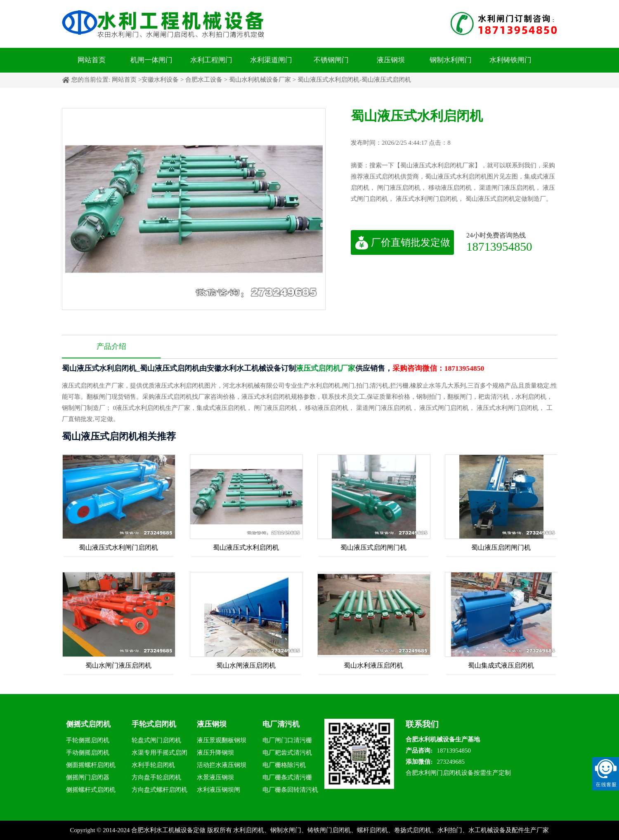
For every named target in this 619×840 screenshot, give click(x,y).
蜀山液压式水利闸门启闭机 (118, 547)
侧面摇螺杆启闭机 (91, 765)
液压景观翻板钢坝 (222, 740)
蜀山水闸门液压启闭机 (118, 665)
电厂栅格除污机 (284, 765)
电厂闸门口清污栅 (287, 740)
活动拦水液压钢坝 (222, 765)
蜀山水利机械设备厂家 (260, 80)
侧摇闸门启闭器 (88, 777)
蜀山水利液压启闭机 (373, 665)
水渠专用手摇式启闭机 (159, 754)
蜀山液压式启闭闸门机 (373, 547)
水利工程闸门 (211, 60)
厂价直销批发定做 (403, 242)
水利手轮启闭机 (153, 765)
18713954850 (499, 246)
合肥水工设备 (204, 80)
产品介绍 (111, 346)
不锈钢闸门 (331, 60)
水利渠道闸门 (271, 60)
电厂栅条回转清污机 (290, 790)
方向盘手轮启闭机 (156, 777)
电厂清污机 (281, 724)
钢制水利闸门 (451, 60)
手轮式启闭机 (154, 724)
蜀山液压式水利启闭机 (246, 547)
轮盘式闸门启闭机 (156, 740)
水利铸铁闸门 (510, 60)
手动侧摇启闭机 (88, 753)
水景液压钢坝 (215, 777)
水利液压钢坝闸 (219, 790)
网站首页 (92, 60)
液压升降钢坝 (215, 753)
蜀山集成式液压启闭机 (501, 665)
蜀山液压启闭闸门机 (501, 547)
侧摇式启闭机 (88, 724)
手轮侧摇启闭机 (88, 740)
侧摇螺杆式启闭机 (91, 790)
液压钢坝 (391, 60)
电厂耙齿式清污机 (287, 753)
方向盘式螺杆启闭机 (159, 790)
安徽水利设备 (160, 80)
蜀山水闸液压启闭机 (246, 665)
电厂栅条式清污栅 (287, 777)
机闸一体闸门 (151, 60)
